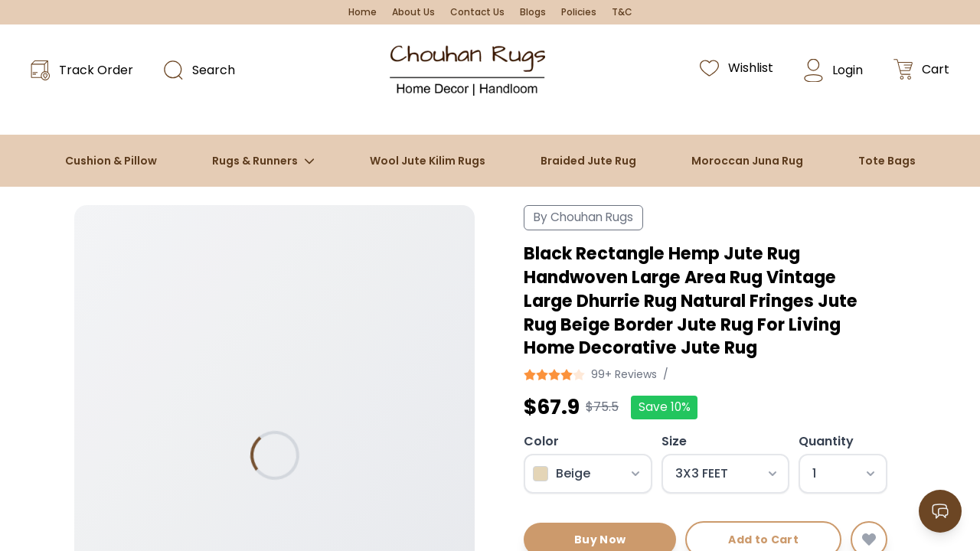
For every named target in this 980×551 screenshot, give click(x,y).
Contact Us (477, 12)
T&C (622, 12)
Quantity (826, 441)
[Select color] (588, 474)
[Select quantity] (843, 474)
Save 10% (665, 407)
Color (541, 441)
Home (363, 12)
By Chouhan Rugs (583, 217)
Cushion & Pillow (111, 161)
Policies (579, 12)
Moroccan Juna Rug (747, 161)
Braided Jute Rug (588, 161)
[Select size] (726, 474)
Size (674, 441)
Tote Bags (887, 161)
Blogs (533, 12)
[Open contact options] (940, 511)
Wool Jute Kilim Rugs (428, 161)
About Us (413, 12)
